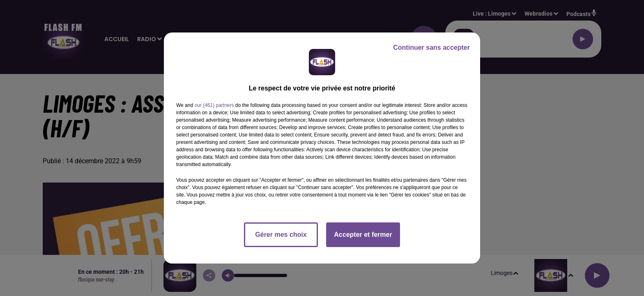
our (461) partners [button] (214, 105)
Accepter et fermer (363, 235)
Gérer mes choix (281, 235)
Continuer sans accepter (431, 47)
